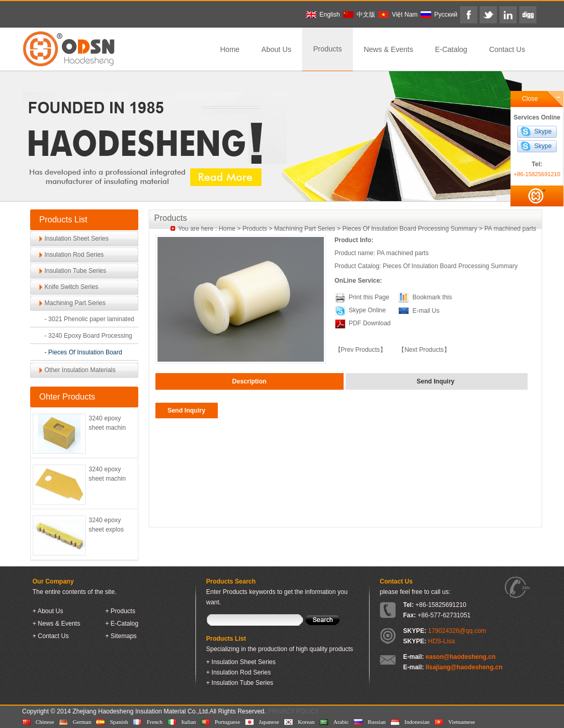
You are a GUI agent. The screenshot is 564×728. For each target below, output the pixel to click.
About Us (277, 49)
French (155, 722)
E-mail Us (426, 311)
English (330, 15)
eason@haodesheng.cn (461, 657)
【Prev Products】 (360, 350)
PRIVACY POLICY (293, 711)
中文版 (366, 15)
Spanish (119, 722)
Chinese (45, 722)
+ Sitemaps (121, 636)
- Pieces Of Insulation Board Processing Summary (83, 355)
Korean (306, 722)
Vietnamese (461, 722)
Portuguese (227, 722)
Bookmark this (432, 297)
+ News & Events (57, 624)
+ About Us (48, 611)
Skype (543, 131)
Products (327, 49)
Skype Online (367, 310)
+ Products (121, 611)
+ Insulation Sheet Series (241, 662)
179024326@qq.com (457, 631)
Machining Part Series (75, 303)
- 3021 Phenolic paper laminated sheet (90, 321)
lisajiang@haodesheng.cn (464, 667)
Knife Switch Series (71, 287)
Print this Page (369, 297)
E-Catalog (451, 49)
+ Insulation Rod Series (239, 672)
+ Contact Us (51, 636)
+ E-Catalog (122, 624)
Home (230, 49)
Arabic (341, 722)
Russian (377, 722)
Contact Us (507, 49)
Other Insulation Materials (80, 370)
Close (530, 99)
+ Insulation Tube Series (240, 683)
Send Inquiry (186, 411)
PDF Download (369, 323)
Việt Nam (405, 15)
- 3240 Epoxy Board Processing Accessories (89, 338)
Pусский (446, 15)
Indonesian (417, 722)
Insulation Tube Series (76, 271)
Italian (189, 722)
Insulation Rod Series (74, 255)
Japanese (269, 722)
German (82, 722)
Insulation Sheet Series (77, 239)
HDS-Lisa (442, 641)
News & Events (389, 49)
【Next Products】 (424, 350)
